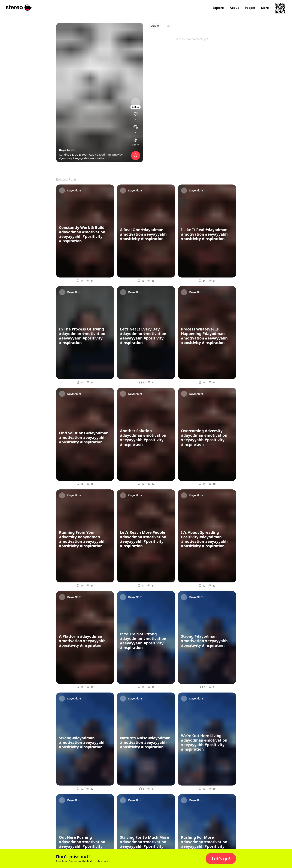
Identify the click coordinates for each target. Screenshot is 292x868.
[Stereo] (19, 8)
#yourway (66, 158)
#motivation (98, 158)
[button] (221, 859)
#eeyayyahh (81, 158)
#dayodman (103, 154)
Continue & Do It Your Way (77, 154)
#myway (117, 154)
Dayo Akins (67, 150)
